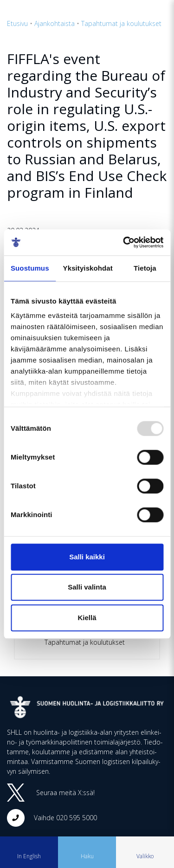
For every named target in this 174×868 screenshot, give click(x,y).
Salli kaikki (87, 557)
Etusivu (17, 23)
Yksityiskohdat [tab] (88, 268)
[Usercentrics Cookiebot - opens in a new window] (124, 242)
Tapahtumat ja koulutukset (121, 23)
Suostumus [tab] (30, 268)
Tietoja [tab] (145, 268)
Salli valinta (87, 587)
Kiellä (87, 618)
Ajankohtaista (55, 23)
